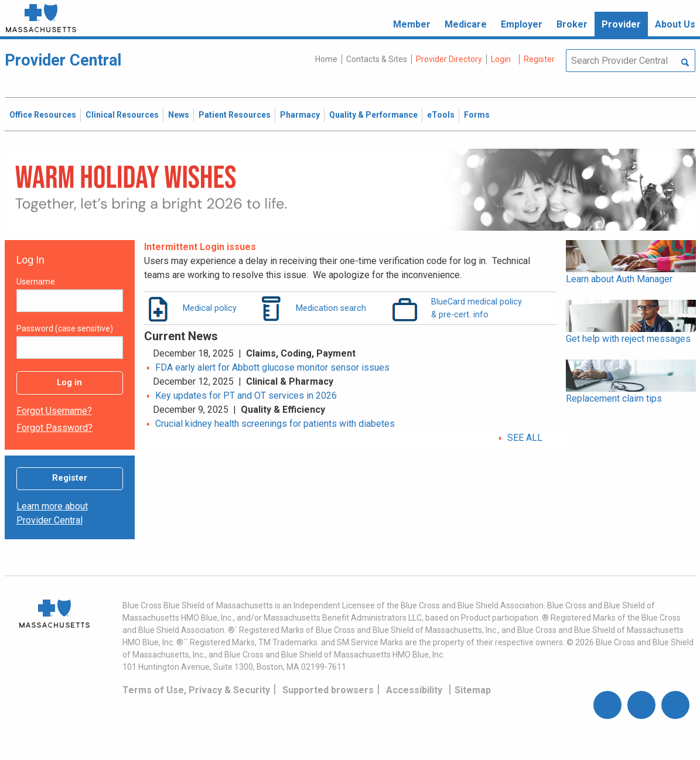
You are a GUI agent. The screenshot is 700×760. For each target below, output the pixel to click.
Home (326, 59)
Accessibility (414, 690)
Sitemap (473, 690)
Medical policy (210, 308)
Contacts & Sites (377, 59)
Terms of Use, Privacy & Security (196, 690)
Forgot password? (54, 428)
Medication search (331, 308)
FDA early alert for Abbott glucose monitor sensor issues (272, 367)
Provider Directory (449, 59)
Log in (69, 383)
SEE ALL (525, 438)
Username (36, 282)
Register (70, 478)
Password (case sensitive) (65, 328)
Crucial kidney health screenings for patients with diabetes (275, 424)
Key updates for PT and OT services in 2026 (246, 396)
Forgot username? (54, 411)
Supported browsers (328, 690)
